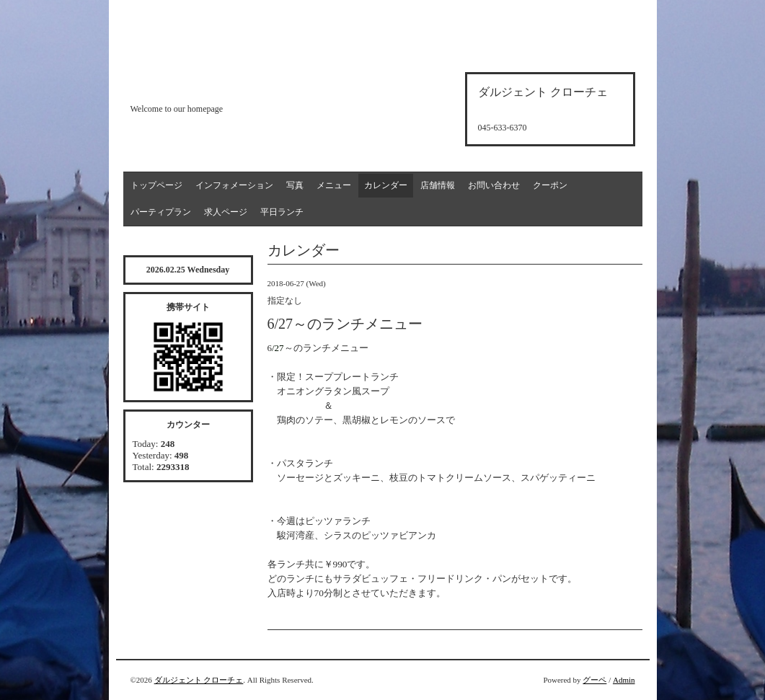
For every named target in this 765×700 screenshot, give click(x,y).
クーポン (550, 185)
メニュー (334, 185)
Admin (624, 680)
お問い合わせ (494, 185)
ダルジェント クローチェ (199, 680)
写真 (295, 185)
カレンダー (386, 185)
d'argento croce (202, 84)
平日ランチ (282, 212)
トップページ (156, 185)
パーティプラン (161, 212)
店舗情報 (438, 185)
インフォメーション (234, 185)
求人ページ (226, 212)
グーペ (594, 680)
